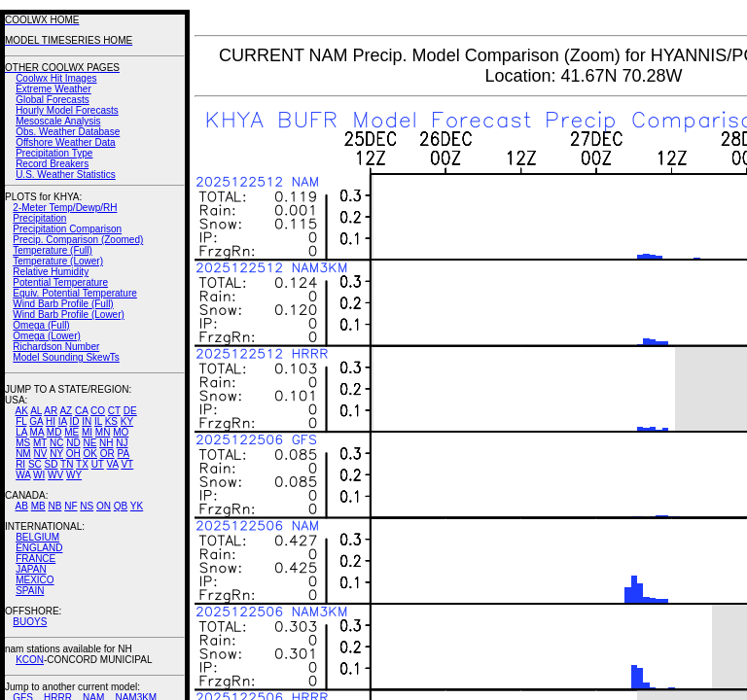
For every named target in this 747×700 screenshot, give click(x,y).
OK (89, 454)
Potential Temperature (60, 282)
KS (111, 421)
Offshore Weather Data (65, 142)
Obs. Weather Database (68, 132)
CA (81, 411)
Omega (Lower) (46, 336)
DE (130, 411)
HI (51, 421)
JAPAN (31, 569)
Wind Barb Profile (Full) (63, 304)
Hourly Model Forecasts (67, 110)
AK (22, 411)
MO (121, 432)
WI (39, 475)
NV (40, 454)
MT (40, 443)
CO (98, 411)
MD (54, 432)
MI (87, 432)
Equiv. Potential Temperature (74, 293)
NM (23, 454)
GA (36, 421)
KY (127, 421)
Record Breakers (52, 164)
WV (55, 475)
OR (107, 454)
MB (38, 506)
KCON (30, 660)
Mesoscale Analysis (58, 121)
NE (89, 443)
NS (87, 506)
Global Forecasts (53, 100)
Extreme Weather (53, 89)
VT (127, 464)
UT (98, 464)
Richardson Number (56, 347)
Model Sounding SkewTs (66, 357)
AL (36, 411)
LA (21, 432)
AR (51, 411)
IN (87, 421)
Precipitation (39, 218)
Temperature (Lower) (58, 261)
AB (22, 506)
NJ (122, 443)
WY (74, 475)
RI (20, 464)
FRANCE (36, 559)
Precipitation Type (54, 153)
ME (71, 432)
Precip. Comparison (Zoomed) (78, 240)
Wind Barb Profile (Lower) (68, 315)
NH (106, 443)
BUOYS (30, 622)
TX (82, 464)
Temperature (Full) (53, 250)
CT (114, 411)
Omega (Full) (41, 325)
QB (121, 506)
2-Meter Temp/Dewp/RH (65, 208)
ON (104, 506)
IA (63, 421)
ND (73, 443)
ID (74, 421)
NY (56, 454)
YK (137, 506)
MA (37, 432)
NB (54, 506)
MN (103, 432)
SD (52, 464)
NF (71, 506)
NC (56, 443)
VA (113, 464)
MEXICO (35, 580)
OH (73, 454)
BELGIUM (37, 537)
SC (35, 464)
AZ (66, 411)
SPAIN (30, 591)
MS (23, 443)
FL (21, 421)
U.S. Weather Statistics (66, 175)
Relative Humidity (51, 272)
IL (98, 421)
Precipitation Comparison (67, 229)
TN (67, 464)
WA (23, 475)
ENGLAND (39, 548)
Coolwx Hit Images (56, 78)
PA (123, 454)
